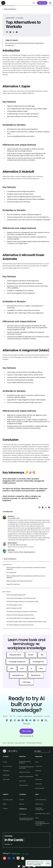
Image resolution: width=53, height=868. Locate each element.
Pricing (5, 762)
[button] (50, 3)
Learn (37, 762)
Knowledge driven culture (43, 814)
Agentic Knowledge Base (26, 777)
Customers (39, 766)
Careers (22, 800)
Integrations (6, 771)
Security (5, 808)
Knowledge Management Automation (26, 767)
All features (6, 775)
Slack (37, 818)
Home (4, 743)
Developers (39, 779)
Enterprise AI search (25, 772)
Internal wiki (6, 779)
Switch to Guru (39, 804)
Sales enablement (41, 800)
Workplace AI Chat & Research (25, 762)
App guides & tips (20, 743)
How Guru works (7, 766)
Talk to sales (42, 3)
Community (39, 784)
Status (5, 804)
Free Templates (40, 788)
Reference (11, 743)
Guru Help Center (8, 800)
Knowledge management (39, 809)
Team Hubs (22, 781)
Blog (37, 775)
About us (22, 804)
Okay (48, 863)
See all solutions (24, 785)
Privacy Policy (38, 865)
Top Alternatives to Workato (34, 743)
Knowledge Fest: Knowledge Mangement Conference (42, 823)
